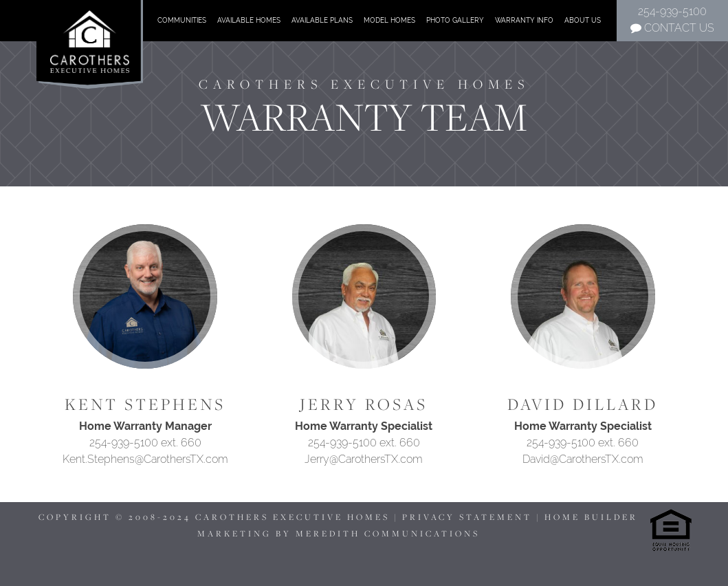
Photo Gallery (455, 20)
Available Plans (322, 20)
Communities (182, 20)
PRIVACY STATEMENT (467, 517)
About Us (583, 20)
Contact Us (672, 28)
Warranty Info (524, 20)
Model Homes (389, 20)
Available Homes (249, 20)
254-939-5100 (672, 11)
